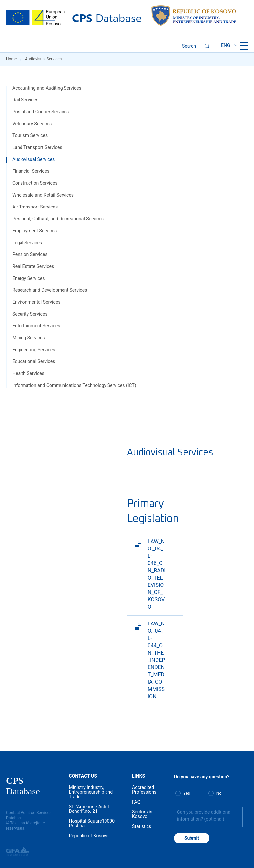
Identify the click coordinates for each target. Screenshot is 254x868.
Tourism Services (30, 135)
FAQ (136, 802)
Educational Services (34, 361)
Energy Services (28, 278)
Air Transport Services (35, 207)
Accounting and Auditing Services (47, 88)
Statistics (142, 826)
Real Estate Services (33, 266)
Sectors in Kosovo (142, 814)
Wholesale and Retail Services (43, 195)
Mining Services (29, 338)
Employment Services (34, 231)
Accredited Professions (144, 790)
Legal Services (27, 243)
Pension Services (30, 254)
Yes (187, 793)
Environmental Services (36, 302)
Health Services (28, 373)
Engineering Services (34, 350)
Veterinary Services (32, 124)
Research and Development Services (50, 290)
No (219, 793)
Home (14, 59)
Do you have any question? (202, 777)
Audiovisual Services (33, 159)
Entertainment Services (36, 326)
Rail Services (25, 100)
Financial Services (31, 171)
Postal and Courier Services (41, 112)
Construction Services (35, 183)
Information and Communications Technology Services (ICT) (74, 385)
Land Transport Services (37, 147)
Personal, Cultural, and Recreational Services (58, 219)
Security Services (30, 314)
